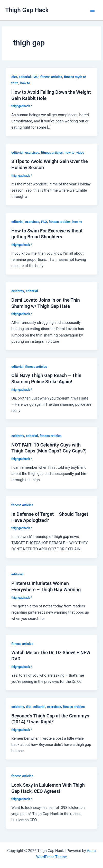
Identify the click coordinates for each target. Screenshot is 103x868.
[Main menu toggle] (92, 10)
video (80, 153)
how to (25, 83)
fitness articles (51, 77)
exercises (32, 153)
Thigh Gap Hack (27, 10)
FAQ (36, 77)
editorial (25, 77)
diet (14, 77)
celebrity (18, 291)
